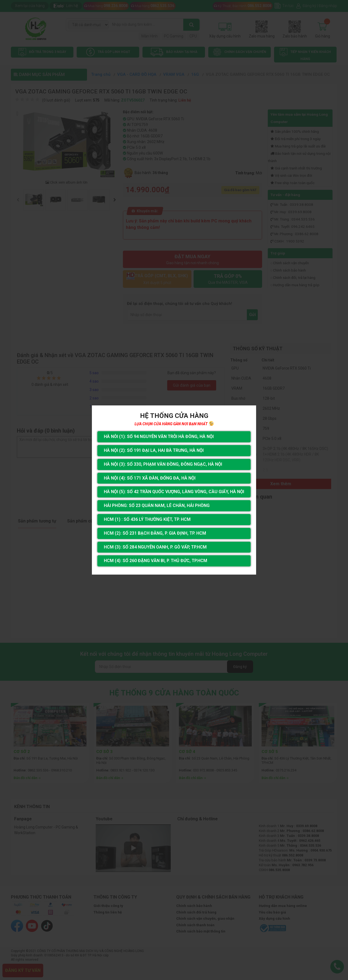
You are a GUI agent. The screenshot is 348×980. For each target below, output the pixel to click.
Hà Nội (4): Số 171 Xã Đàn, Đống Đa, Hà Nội (150, 478)
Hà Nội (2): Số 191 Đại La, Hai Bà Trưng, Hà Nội (154, 450)
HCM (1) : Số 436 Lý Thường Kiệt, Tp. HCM (147, 519)
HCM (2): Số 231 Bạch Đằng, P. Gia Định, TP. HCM (155, 533)
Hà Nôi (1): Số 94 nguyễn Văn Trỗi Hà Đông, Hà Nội (159, 437)
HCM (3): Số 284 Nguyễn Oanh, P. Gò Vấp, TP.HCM (155, 547)
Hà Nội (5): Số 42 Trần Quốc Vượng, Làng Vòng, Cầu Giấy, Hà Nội (174, 492)
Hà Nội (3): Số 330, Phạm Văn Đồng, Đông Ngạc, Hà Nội (163, 464)
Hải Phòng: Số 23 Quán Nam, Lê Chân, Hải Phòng (157, 505)
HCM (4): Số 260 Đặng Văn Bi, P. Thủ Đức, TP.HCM (156, 561)
